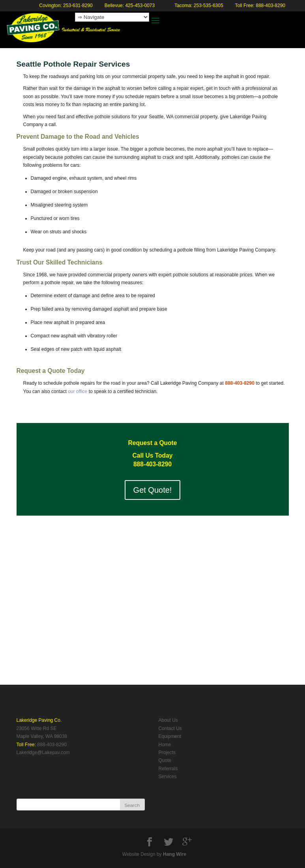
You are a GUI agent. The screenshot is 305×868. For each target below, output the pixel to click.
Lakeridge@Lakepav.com (43, 753)
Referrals (168, 769)
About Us (168, 720)
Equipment (170, 736)
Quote (165, 760)
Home (165, 745)
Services (168, 777)
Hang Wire (175, 854)
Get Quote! (153, 490)
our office (78, 391)
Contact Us (170, 728)
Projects (167, 753)
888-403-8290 (52, 745)
